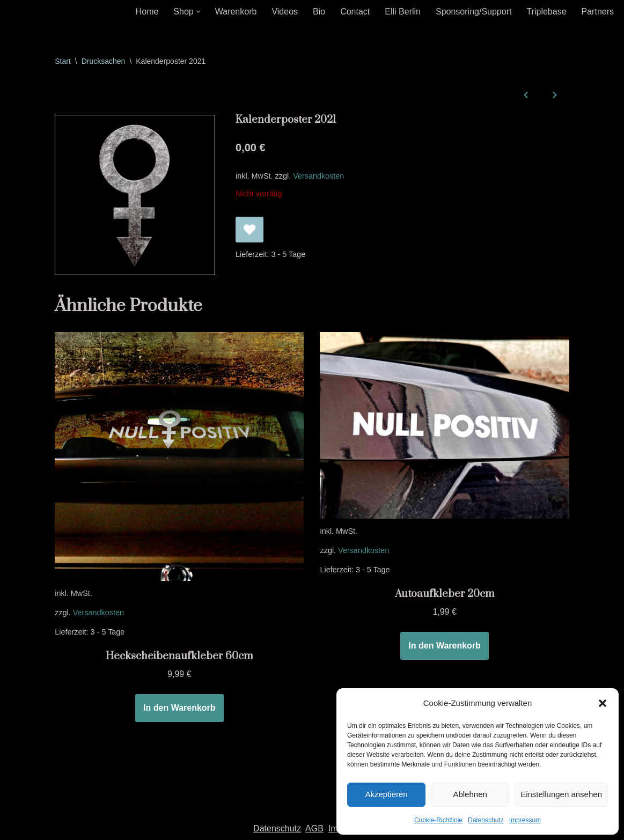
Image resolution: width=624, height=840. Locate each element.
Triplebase (546, 12)
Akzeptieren (386, 794)
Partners (598, 12)
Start (63, 61)
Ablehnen (470, 794)
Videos (285, 12)
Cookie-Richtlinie (438, 820)
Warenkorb (236, 12)
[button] (603, 703)
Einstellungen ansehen (561, 794)
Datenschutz (486, 820)
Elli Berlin (403, 12)
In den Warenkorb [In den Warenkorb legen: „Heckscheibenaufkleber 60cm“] (179, 708)
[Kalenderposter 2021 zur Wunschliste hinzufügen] (249, 230)
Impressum (525, 820)
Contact (355, 12)
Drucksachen (104, 61)
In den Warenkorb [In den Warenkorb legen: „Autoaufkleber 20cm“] (445, 646)
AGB (314, 828)
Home (147, 12)
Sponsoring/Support (473, 12)
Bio (319, 12)
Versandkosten (318, 176)
